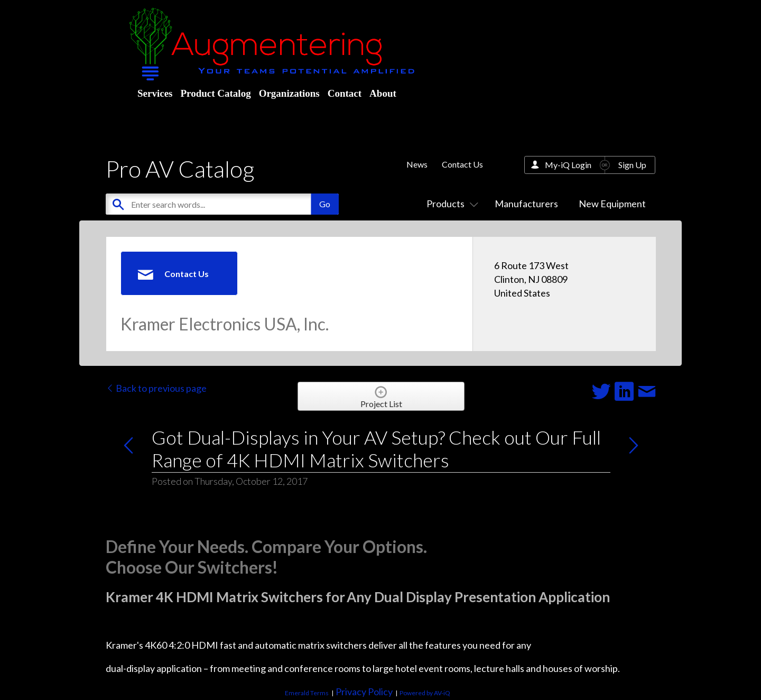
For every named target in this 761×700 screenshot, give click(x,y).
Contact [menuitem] (345, 93)
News (417, 164)
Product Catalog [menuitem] (215, 93)
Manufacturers (526, 204)
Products (450, 204)
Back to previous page (156, 388)
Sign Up (632, 165)
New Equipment (612, 204)
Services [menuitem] (155, 93)
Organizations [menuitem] (289, 93)
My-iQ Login (568, 165)
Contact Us (462, 164)
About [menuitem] (383, 93)
